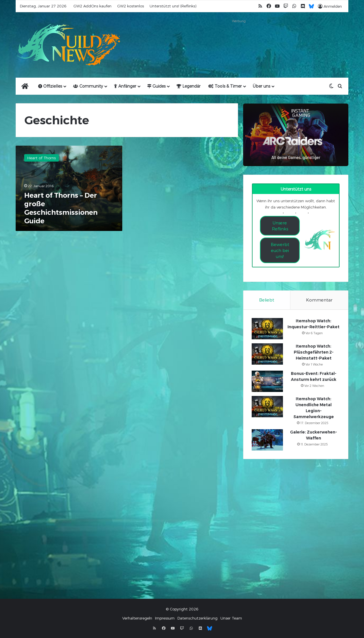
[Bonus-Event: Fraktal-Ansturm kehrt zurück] (268, 382)
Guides (156, 86)
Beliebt (267, 300)
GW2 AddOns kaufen (92, 6)
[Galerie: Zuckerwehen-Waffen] (268, 440)
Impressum (165, 619)
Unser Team (231, 619)
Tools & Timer (225, 86)
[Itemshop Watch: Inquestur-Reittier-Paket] (268, 329)
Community (88, 86)
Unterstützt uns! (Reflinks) (173, 6)
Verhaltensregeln (137, 619)
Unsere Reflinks (280, 226)
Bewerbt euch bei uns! (280, 250)
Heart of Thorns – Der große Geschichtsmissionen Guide (61, 208)
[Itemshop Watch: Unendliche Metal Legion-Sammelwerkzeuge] (268, 407)
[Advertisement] (239, 38)
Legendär (189, 86)
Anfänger (125, 86)
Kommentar (319, 300)
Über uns (261, 86)
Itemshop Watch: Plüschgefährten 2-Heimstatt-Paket (314, 352)
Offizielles (50, 86)
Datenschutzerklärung (197, 619)
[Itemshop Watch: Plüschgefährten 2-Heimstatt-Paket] (268, 354)
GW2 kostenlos (131, 6)
